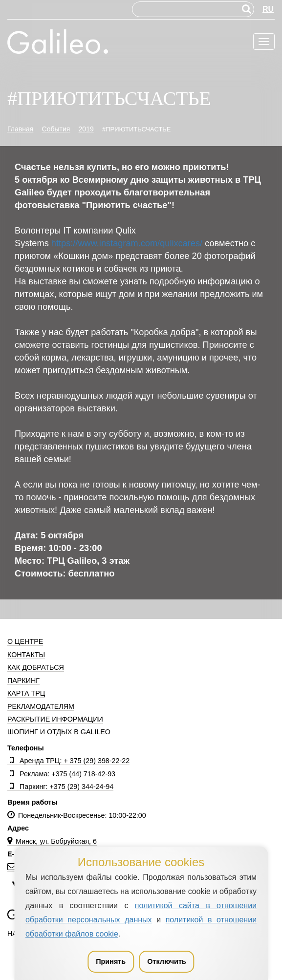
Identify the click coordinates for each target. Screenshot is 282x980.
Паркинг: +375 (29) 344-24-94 (60, 787)
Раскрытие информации (55, 719)
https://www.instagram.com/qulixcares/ (127, 243)
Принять (111, 961)
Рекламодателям (41, 706)
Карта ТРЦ (26, 693)
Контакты (26, 655)
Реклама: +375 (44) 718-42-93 (61, 774)
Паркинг (23, 681)
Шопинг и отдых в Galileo (59, 732)
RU (268, 9)
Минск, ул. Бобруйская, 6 (52, 841)
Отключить (167, 961)
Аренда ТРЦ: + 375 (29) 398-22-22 (68, 761)
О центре (25, 641)
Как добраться (36, 667)
